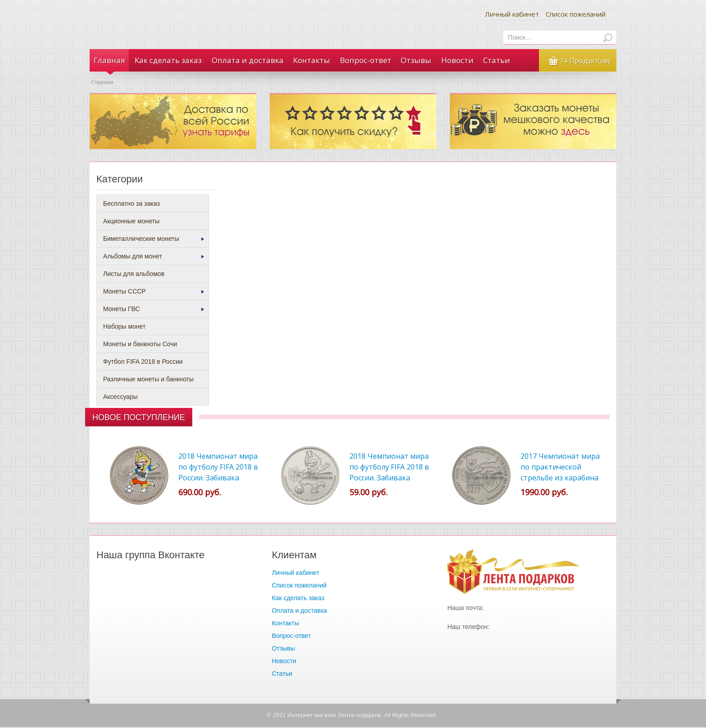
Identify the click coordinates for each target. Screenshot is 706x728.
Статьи (495, 61)
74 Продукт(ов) (584, 61)
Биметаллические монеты (154, 240)
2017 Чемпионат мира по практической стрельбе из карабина (560, 468)
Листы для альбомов (134, 275)
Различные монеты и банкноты (148, 380)
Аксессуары (120, 398)
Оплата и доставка (247, 61)
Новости (456, 61)
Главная (109, 61)
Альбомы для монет (154, 257)
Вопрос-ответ (364, 61)
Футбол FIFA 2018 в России (143, 362)
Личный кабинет (512, 14)
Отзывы (415, 61)
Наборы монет (124, 327)
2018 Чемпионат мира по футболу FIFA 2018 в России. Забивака (389, 468)
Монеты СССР (154, 292)
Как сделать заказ (168, 61)
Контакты (311, 61)
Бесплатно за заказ (131, 204)
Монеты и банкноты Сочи (140, 345)
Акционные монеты (131, 222)
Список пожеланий (576, 14)
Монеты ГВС (154, 310)
